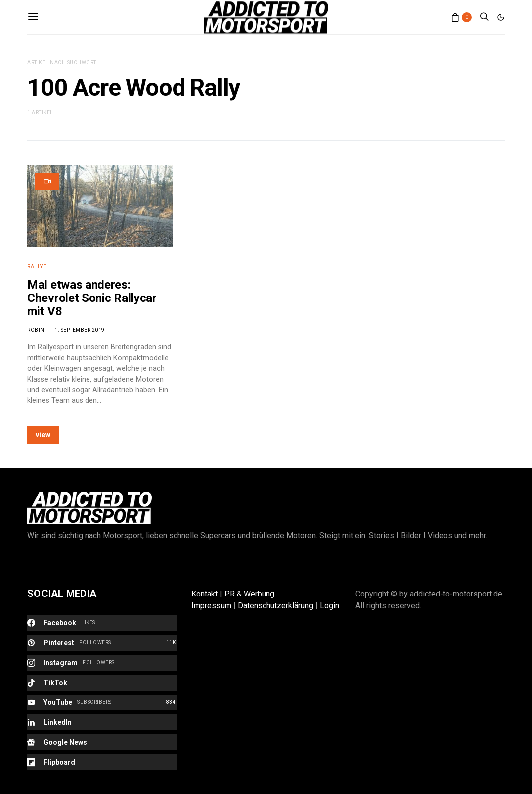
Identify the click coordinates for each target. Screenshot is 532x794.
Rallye (37, 266)
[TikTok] (102, 683)
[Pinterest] (102, 643)
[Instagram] (102, 663)
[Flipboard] (102, 762)
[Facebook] (102, 623)
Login (329, 606)
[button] (501, 17)
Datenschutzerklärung (275, 606)
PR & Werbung (249, 594)
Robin (36, 330)
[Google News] (102, 742)
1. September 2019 (80, 330)
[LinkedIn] (102, 722)
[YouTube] (102, 702)
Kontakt (205, 594)
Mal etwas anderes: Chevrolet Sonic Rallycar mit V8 (92, 298)
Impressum (211, 606)
